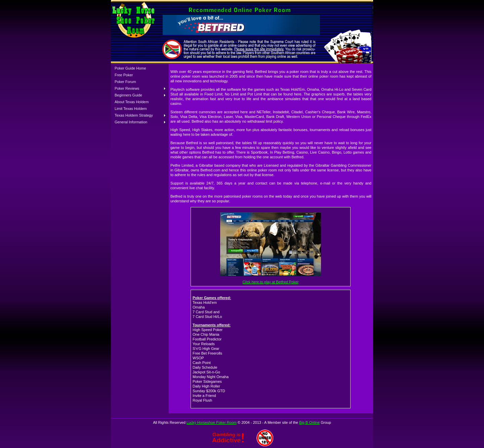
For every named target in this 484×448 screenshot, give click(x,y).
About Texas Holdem (132, 102)
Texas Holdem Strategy (134, 115)
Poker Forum (125, 82)
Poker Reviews (127, 88)
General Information (131, 122)
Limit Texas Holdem (131, 109)
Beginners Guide (128, 95)
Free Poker (124, 75)
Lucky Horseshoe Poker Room (212, 422)
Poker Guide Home (130, 68)
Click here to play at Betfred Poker (271, 282)
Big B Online (309, 422)
